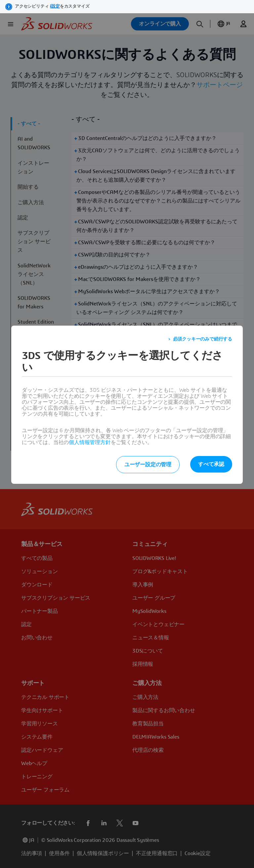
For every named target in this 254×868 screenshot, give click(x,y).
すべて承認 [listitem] (211, 464)
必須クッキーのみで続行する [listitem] (203, 339)
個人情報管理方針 (90, 442)
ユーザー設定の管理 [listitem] (148, 465)
